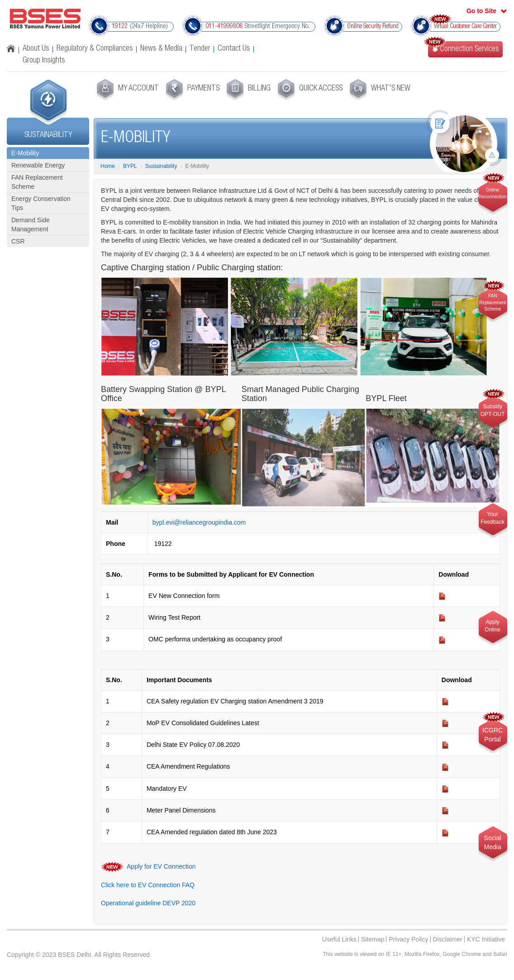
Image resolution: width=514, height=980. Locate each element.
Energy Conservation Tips (41, 203)
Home (108, 166)
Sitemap (373, 939)
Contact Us (234, 49)
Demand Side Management (31, 225)
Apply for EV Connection (161, 866)
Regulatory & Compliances (95, 49)
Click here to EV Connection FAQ (148, 885)
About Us (36, 49)
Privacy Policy (408, 939)
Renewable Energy (38, 165)
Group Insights (44, 61)
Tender (200, 49)
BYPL (130, 166)
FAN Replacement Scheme (37, 182)
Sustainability (161, 166)
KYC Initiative (486, 939)
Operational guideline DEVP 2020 (148, 903)
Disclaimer (448, 939)
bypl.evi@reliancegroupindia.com (199, 522)
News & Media (161, 49)
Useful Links (339, 939)
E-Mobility (25, 153)
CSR (18, 241)
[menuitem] (126, 90)
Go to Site (481, 11)
